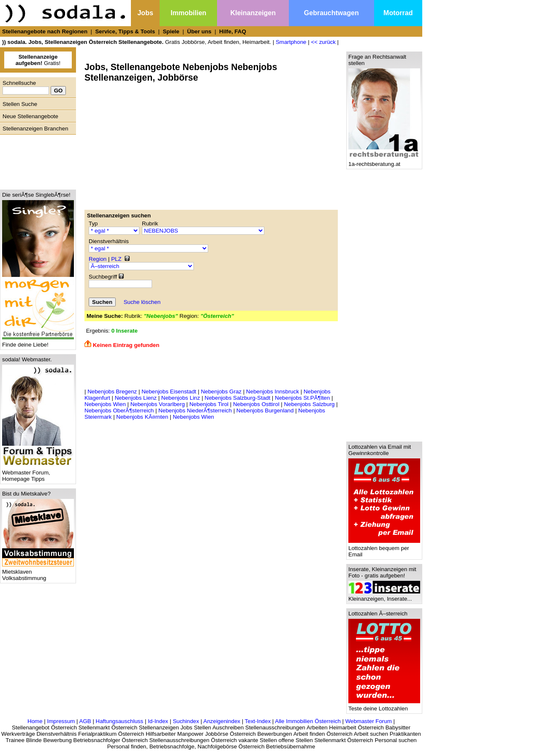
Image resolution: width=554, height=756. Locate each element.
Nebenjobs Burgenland (265, 411)
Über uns (199, 31)
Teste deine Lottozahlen (384, 706)
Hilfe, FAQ (233, 31)
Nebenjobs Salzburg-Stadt (238, 398)
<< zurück (323, 42)
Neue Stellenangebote (30, 116)
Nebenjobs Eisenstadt (169, 392)
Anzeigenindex (222, 721)
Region (98, 259)
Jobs (145, 13)
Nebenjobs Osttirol (256, 404)
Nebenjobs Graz (221, 392)
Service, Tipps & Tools (125, 31)
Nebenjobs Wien (105, 404)
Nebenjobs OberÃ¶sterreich (119, 411)
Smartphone (291, 42)
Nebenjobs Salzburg (309, 404)
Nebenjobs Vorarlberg (158, 404)
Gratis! (38, 60)
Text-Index (258, 721)
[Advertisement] (36, 160)
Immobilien (188, 13)
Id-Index (158, 721)
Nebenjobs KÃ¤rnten (142, 417)
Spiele (171, 31)
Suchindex (186, 721)
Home (35, 721)
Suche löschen (142, 302)
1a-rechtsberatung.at (384, 161)
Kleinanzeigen (253, 13)
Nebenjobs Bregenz (112, 392)
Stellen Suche (20, 104)
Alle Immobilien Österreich (308, 721)
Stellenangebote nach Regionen (45, 31)
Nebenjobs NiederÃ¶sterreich (195, 411)
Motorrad (398, 13)
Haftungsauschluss (120, 721)
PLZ (116, 259)
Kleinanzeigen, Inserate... (384, 596)
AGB (85, 721)
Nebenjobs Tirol (209, 404)
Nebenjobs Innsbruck (273, 392)
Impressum (61, 721)
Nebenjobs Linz (181, 398)
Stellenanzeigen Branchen (35, 129)
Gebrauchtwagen (331, 13)
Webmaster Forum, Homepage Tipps (38, 473)
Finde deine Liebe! (38, 342)
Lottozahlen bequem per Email (384, 549)
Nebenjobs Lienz (136, 398)
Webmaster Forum (369, 721)
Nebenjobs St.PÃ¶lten (302, 398)
